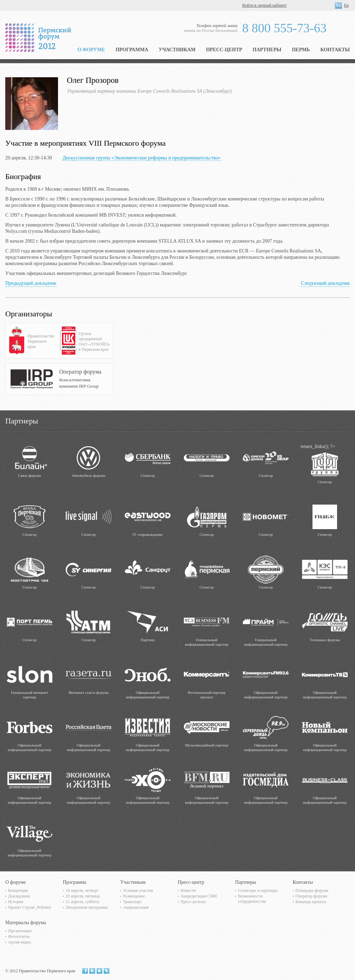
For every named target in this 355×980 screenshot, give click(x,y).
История (16, 902)
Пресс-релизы (193, 902)
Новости (188, 890)
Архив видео (20, 942)
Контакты (335, 50)
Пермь (301, 50)
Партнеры (267, 50)
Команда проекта (311, 902)
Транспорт (132, 902)
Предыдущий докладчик (31, 283)
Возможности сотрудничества (252, 899)
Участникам (177, 50)
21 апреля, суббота (82, 902)
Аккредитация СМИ (199, 896)
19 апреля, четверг (82, 890)
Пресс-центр (224, 50)
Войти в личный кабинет (264, 5)
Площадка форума (312, 890)
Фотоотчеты (19, 936)
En (346, 5)
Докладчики (19, 896)
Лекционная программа (87, 907)
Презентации (20, 931)
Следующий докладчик (325, 283)
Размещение (134, 896)
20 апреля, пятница (83, 896)
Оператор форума (311, 896)
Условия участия (138, 890)
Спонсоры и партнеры (258, 890)
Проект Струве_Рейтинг (30, 907)
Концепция (18, 890)
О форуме (91, 50)
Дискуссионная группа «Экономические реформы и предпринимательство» (142, 158)
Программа (132, 50)
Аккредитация (136, 907)
